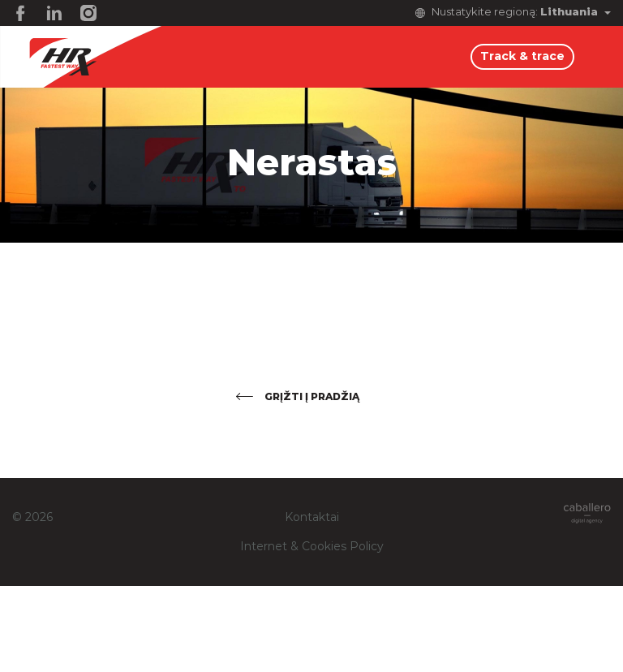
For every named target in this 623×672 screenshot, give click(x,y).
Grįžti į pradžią (312, 397)
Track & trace (522, 57)
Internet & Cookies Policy (312, 547)
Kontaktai (312, 518)
